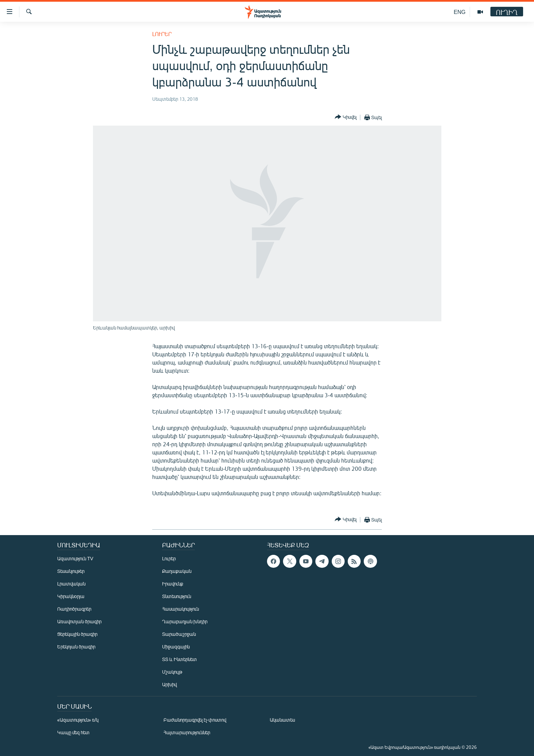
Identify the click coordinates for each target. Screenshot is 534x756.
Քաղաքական (177, 571)
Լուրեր (162, 34)
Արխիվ (169, 684)
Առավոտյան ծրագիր (79, 621)
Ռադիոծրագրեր (74, 609)
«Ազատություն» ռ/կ (78, 720)
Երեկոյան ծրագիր (76, 647)
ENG (460, 12)
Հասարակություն (180, 609)
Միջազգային (176, 647)
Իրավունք (173, 584)
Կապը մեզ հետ (73, 732)
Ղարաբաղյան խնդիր (185, 621)
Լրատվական (71, 584)
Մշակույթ (172, 672)
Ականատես (282, 720)
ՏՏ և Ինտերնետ (179, 659)
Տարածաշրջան (179, 634)
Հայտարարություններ (187, 732)
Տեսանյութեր (71, 571)
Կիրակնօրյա (71, 596)
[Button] (346, 117)
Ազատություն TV (75, 558)
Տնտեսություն (177, 596)
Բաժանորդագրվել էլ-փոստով (195, 720)
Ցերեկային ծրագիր (77, 634)
